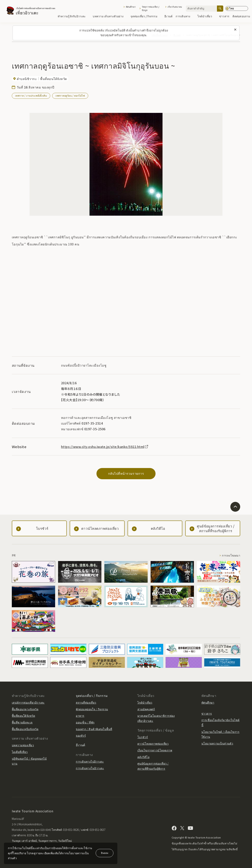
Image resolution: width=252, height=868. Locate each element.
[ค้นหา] (220, 9)
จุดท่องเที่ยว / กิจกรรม (146, 16)
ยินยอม (105, 853)
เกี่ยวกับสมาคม (175, 7)
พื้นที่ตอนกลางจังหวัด (25, 709)
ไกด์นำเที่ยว (207, 16)
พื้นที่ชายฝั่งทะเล (22, 722)
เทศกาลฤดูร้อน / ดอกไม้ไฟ (70, 95)
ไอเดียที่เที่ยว (20, 752)
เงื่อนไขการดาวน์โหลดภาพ (155, 750)
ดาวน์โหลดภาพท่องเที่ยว (153, 744)
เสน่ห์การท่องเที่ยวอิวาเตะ (28, 702)
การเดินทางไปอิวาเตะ (90, 761)
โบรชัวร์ (143, 737)
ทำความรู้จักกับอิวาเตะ (74, 16)
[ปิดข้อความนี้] (235, 30)
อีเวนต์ (168, 16)
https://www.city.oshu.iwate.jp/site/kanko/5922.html (105, 447)
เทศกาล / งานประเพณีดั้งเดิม (31, 95)
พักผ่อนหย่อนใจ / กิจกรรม (92, 709)
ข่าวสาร (224, 16)
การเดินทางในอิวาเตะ (90, 768)
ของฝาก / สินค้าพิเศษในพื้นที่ (94, 729)
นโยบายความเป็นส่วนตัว (217, 743)
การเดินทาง (185, 16)
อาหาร (80, 716)
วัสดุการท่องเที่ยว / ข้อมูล (151, 8)
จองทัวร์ (81, 735)
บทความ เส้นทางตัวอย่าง (110, 16)
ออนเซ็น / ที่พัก (85, 722)
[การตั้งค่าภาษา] (237, 8)
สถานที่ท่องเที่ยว (86, 702)
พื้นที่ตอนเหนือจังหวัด (25, 729)
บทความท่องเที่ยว (23, 745)
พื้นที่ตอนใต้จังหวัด (23, 716)
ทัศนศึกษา (131, 7)
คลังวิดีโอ (143, 757)
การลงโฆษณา (231, 555)
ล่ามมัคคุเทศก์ (146, 709)
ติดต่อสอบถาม (241, 16)
